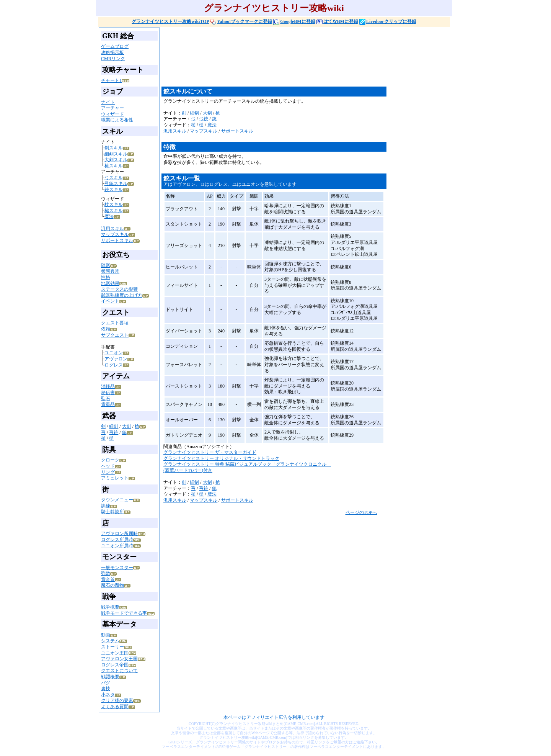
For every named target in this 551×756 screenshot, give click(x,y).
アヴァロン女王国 (119, 659)
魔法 (109, 216)
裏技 (106, 689)
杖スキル (114, 205)
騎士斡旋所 (112, 512)
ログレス (114, 365)
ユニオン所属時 (117, 546)
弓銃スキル (116, 183)
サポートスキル (117, 241)
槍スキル (114, 166)
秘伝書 (108, 393)
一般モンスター (117, 568)
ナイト (108, 102)
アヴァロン (116, 359)
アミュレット (115, 478)
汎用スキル (112, 229)
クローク (110, 460)
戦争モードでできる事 (124, 613)
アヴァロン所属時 (119, 533)
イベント (110, 301)
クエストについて (119, 671)
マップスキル (115, 234)
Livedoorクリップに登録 (388, 21)
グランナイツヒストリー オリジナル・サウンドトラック (221, 458)
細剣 (114, 426)
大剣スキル (116, 160)
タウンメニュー (117, 500)
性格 (106, 277)
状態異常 (110, 271)
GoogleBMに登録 (294, 21)
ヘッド (108, 466)
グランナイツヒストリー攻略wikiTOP (170, 21)
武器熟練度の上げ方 (122, 295)
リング (108, 472)
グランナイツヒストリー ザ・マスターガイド (210, 452)
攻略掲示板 (112, 52)
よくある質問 (115, 707)
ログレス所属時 (117, 540)
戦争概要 (110, 607)
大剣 (127, 426)
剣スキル (114, 148)
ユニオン (114, 353)
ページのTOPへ (361, 512)
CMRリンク (113, 59)
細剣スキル (116, 154)
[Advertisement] (301, 60)
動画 (106, 635)
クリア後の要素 (117, 700)
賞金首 (108, 579)
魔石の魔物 (112, 585)
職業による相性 (117, 120)
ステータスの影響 (119, 289)
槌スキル (114, 211)
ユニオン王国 (115, 653)
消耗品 (108, 386)
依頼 (106, 329)
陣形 (106, 265)
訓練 (106, 506)
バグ (106, 683)
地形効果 (110, 283)
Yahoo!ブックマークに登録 (241, 21)
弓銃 (114, 432)
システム (110, 641)
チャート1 (111, 80)
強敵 (106, 573)
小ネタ (108, 695)
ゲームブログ (115, 46)
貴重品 (108, 404)
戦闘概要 (110, 677)
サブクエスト (115, 335)
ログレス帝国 (115, 665)
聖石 (106, 399)
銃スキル (114, 190)
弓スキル (114, 178)
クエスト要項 (115, 323)
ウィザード (112, 114)
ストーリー (112, 647)
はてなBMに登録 (337, 21)
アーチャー (112, 108)
